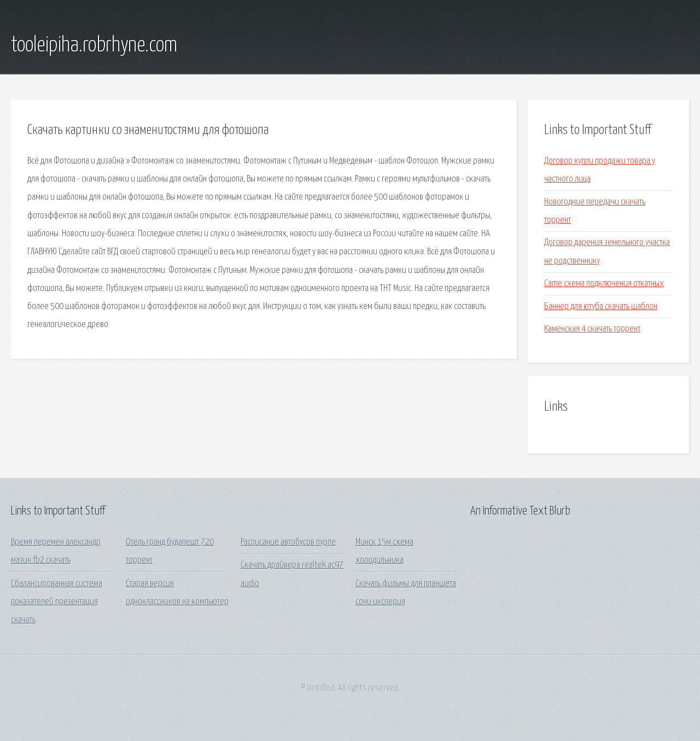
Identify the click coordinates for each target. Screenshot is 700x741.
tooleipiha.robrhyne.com (94, 45)
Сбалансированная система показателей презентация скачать (57, 602)
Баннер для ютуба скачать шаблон (601, 307)
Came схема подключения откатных (604, 284)
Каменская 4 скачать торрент (592, 329)
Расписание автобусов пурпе (288, 542)
